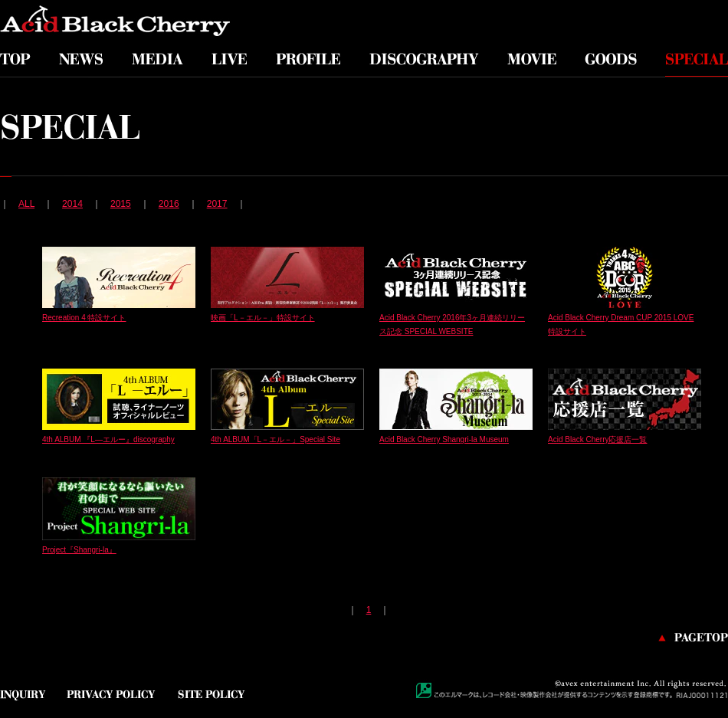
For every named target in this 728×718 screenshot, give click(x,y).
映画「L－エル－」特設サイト (263, 318)
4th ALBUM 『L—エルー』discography (108, 439)
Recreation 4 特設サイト (84, 318)
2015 (121, 204)
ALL (26, 204)
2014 (72, 204)
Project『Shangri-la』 (79, 550)
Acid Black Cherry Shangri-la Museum (444, 439)
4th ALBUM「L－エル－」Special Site (275, 439)
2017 (217, 204)
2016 (169, 204)
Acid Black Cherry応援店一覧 (597, 439)
